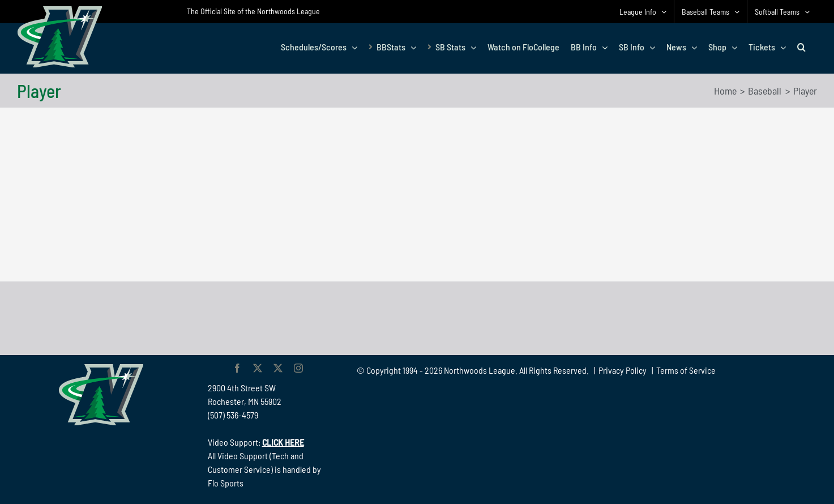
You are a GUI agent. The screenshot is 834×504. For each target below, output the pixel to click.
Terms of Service (686, 370)
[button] (801, 47)
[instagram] (298, 368)
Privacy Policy (623, 370)
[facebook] (237, 368)
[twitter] (258, 368)
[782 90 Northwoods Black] (417, 297)
